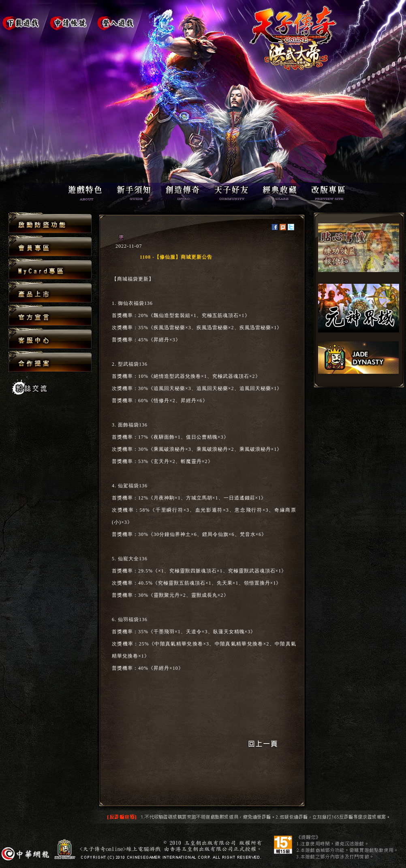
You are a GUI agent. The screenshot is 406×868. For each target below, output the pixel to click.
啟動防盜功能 (50, 223)
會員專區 (50, 246)
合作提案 (50, 361)
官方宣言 (50, 316)
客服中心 (50, 339)
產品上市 (50, 293)
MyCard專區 (50, 269)
